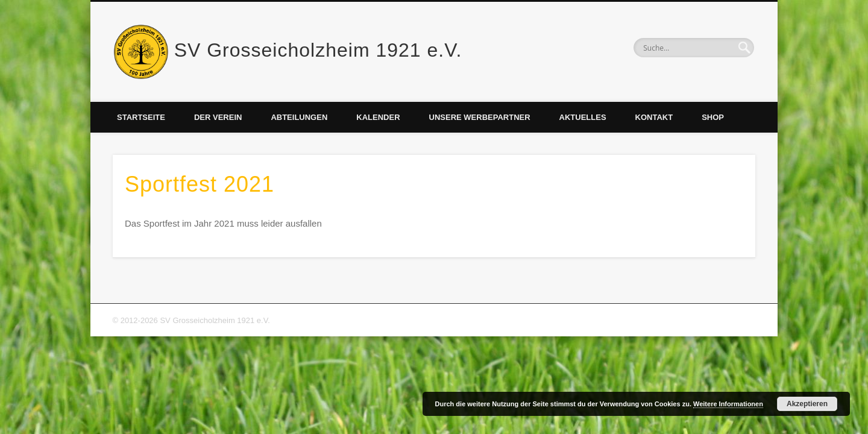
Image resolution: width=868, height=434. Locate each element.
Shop (713, 117)
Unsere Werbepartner (480, 117)
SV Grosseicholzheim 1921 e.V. (318, 50)
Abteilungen (299, 117)
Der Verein (218, 117)
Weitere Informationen (728, 404)
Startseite (141, 117)
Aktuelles (583, 117)
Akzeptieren (807, 404)
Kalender (378, 117)
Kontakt (654, 117)
